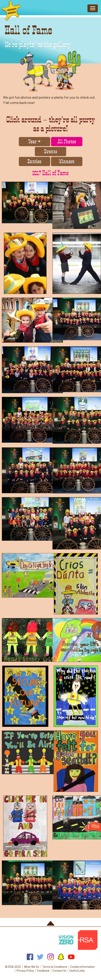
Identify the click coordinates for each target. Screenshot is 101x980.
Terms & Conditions (55, 967)
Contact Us (59, 971)
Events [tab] (51, 151)
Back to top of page (50, 923)
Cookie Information (82, 967)
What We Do (32, 967)
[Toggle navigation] (93, 8)
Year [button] (32, 141)
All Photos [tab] (67, 141)
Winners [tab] (67, 161)
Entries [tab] (34, 161)
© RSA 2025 (13, 967)
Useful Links (77, 971)
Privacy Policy (25, 971)
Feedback (43, 971)
